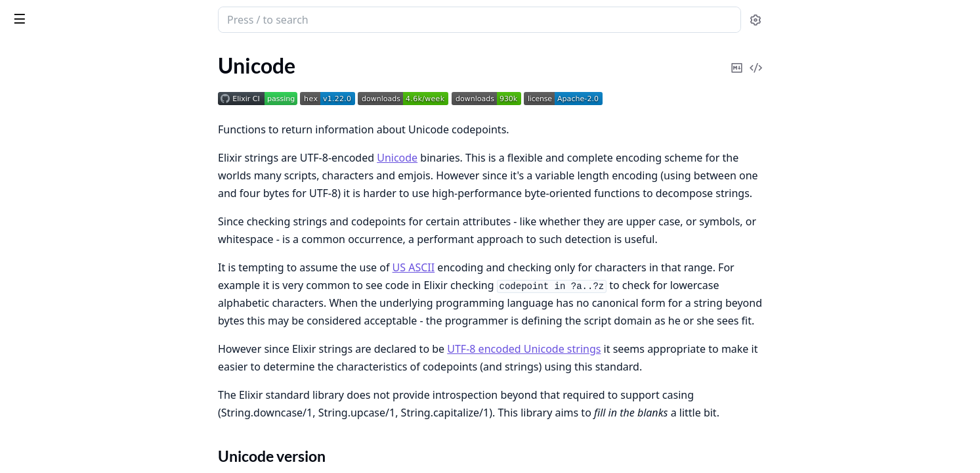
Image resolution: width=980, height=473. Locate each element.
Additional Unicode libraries (86, 126)
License (26, 197)
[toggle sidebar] (180, 18)
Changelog (33, 214)
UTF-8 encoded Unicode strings (622, 349)
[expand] (184, 88)
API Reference (41, 85)
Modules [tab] (79, 56)
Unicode (70, 14)
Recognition (50, 157)
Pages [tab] (24, 56)
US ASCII (512, 267)
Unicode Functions (66, 142)
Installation (49, 173)
